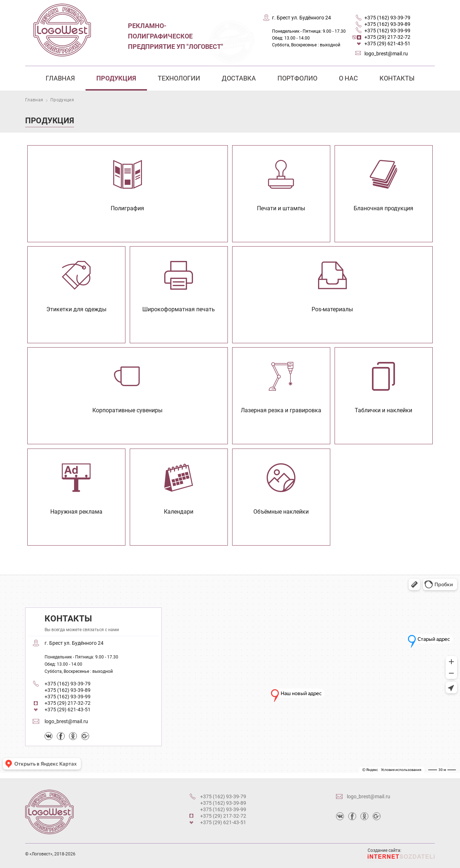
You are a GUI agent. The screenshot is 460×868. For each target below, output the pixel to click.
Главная (60, 78)
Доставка (239, 78)
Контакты (397, 78)
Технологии (179, 78)
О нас (348, 78)
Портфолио (297, 78)
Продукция (116, 78)
